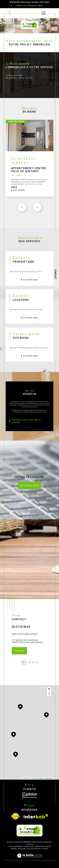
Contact (55, 274)
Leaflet (25, 778)
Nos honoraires (15, 846)
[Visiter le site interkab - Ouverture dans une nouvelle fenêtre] (36, 816)
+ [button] (49, 689)
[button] (37, 214)
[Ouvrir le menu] (44, 13)
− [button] (49, 694)
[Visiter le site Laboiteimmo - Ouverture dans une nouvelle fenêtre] (29, 859)
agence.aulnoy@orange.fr (25, 641)
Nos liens (22, 849)
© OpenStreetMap (36, 778)
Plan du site (29, 846)
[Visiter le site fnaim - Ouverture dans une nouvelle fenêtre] (15, 816)
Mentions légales (43, 846)
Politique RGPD (34, 849)
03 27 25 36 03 (21, 634)
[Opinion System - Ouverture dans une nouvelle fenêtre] (30, 795)
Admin (14, 849)
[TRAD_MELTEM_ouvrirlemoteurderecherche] (9, 13)
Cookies (45, 849)
